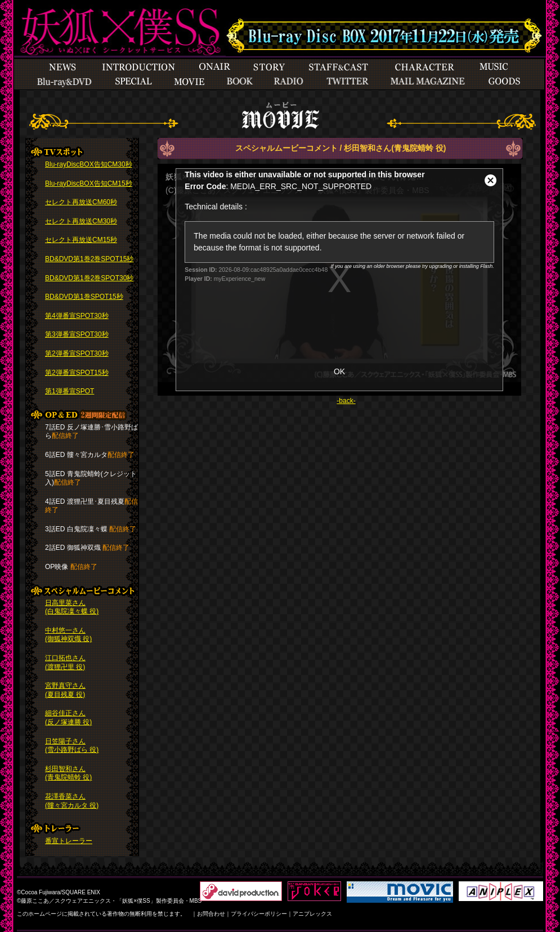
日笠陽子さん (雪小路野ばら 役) (72, 746)
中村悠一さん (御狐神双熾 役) (68, 635)
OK (339, 371)
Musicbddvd (494, 67)
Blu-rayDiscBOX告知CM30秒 (89, 164)
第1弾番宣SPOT (70, 391)
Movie (189, 82)
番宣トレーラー (69, 841)
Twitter (347, 82)
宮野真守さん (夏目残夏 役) (65, 690)
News (63, 67)
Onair (214, 67)
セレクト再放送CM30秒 (81, 221)
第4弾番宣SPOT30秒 (77, 316)
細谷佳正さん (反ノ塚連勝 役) (68, 718)
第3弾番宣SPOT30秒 (77, 334)
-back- (346, 401)
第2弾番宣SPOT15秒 (77, 373)
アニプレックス (312, 914)
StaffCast (339, 67)
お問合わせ (211, 914)
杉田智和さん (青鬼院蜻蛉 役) (68, 773)
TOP (115, 30)
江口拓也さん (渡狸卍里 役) (65, 662)
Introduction (138, 67)
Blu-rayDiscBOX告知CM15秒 (89, 183)
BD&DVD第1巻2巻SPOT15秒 (89, 259)
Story (269, 67)
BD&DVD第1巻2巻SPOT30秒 (89, 278)
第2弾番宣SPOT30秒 (77, 353)
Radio (289, 82)
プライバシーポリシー (259, 914)
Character (424, 67)
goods (504, 82)
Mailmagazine (428, 82)
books (239, 82)
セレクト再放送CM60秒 (81, 202)
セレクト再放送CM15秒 (81, 240)
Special (65, 82)
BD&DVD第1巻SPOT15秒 (84, 297)
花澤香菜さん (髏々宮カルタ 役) (72, 801)
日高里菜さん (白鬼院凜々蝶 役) (72, 607)
